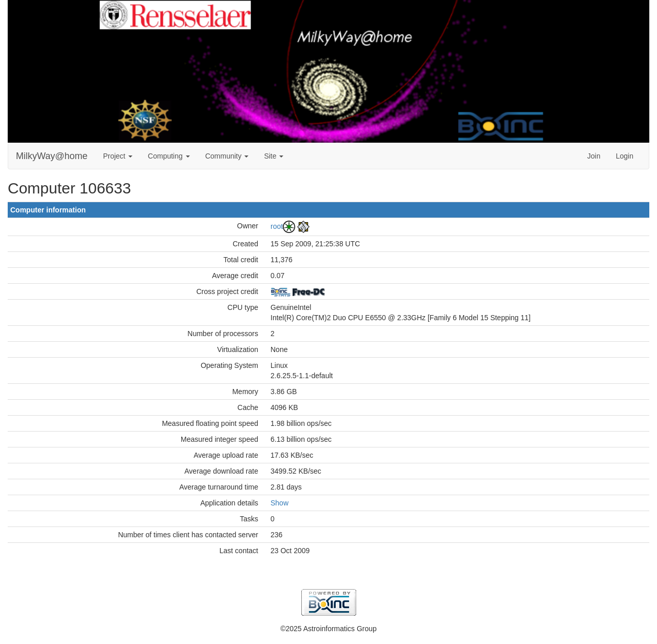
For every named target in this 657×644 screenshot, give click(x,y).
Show (279, 503)
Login (625, 156)
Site (274, 156)
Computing (169, 156)
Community (227, 156)
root (277, 226)
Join (594, 156)
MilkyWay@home (52, 156)
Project (118, 156)
